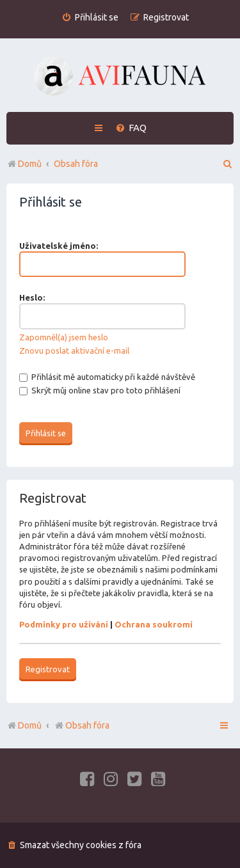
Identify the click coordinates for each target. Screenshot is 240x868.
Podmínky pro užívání (64, 624)
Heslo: (32, 297)
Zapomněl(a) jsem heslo (64, 337)
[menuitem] (90, 18)
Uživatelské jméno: (59, 246)
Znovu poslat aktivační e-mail (74, 351)
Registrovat (48, 669)
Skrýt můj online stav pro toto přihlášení (100, 390)
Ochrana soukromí (154, 624)
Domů (30, 725)
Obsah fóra (82, 725)
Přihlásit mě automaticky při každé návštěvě (107, 377)
